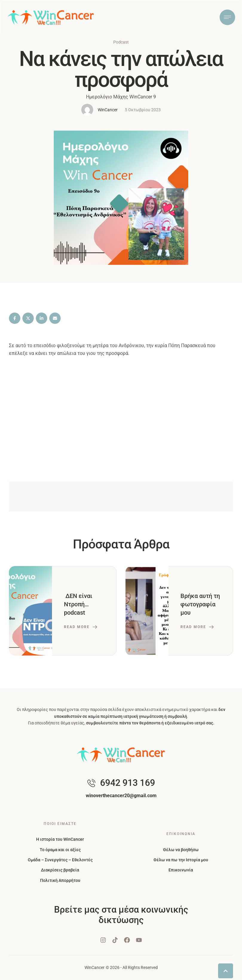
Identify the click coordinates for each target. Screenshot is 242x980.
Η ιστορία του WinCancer (60, 839)
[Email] (55, 318)
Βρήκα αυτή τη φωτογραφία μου (200, 604)
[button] (226, 973)
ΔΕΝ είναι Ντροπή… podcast (78, 604)
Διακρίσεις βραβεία (60, 870)
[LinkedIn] (42, 318)
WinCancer (95, 967)
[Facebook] (15, 318)
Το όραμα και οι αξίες (60, 850)
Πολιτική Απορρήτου (60, 880)
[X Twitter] (28, 318)
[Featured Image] (30, 611)
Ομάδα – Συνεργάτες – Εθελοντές (60, 860)
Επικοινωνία (181, 870)
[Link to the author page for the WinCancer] (87, 110)
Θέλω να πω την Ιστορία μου (181, 860)
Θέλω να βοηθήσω (181, 850)
